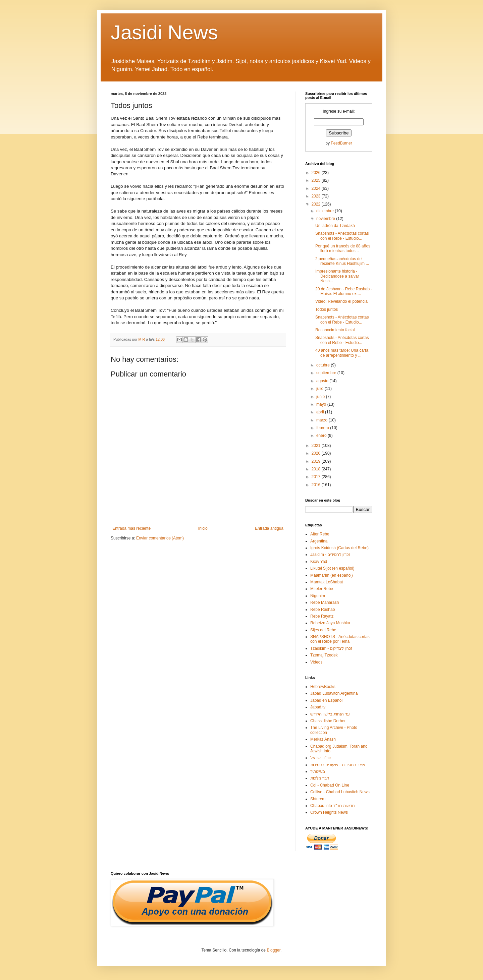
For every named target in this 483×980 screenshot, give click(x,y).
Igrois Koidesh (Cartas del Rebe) (339, 548)
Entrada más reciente (131, 528)
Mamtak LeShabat (327, 582)
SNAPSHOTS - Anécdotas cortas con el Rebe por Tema (340, 639)
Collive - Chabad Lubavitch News (340, 792)
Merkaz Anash (323, 739)
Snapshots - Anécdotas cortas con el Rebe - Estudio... (342, 236)
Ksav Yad (319, 562)
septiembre (327, 373)
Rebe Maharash (325, 602)
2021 (317, 446)
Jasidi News (164, 32)
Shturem (318, 799)
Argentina (319, 541)
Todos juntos (327, 309)
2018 (317, 469)
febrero (323, 428)
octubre (324, 365)
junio (321, 397)
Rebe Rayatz (322, 616)
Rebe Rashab (323, 610)
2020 (317, 453)
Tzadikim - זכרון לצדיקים (331, 648)
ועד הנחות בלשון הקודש (330, 714)
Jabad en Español (326, 700)
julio (320, 389)
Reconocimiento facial (335, 330)
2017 (317, 477)
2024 (317, 188)
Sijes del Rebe (323, 630)
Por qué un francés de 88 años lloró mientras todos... (343, 248)
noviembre (326, 219)
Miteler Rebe (322, 589)
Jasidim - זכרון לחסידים (330, 555)
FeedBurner (341, 143)
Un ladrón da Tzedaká (335, 226)
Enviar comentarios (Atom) (160, 538)
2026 (317, 173)
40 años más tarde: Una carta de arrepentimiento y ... (342, 353)
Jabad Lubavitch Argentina (334, 693)
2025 (317, 180)
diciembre (326, 211)
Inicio (203, 528)
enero (322, 436)
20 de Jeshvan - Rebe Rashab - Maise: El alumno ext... (344, 291)
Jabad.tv (318, 707)
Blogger (274, 950)
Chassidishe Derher (328, 721)
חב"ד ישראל (321, 758)
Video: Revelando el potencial (342, 301)
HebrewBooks (323, 687)
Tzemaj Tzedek (324, 655)
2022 (317, 204)
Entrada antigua (269, 528)
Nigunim (318, 596)
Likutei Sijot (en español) (332, 568)
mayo (322, 404)
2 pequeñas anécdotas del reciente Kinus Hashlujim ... (342, 261)
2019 (317, 461)
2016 (317, 485)
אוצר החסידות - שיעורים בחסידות (338, 765)
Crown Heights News (329, 812)
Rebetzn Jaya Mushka (330, 623)
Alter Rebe (320, 534)
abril (321, 412)
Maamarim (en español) (332, 575)
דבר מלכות (320, 778)
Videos (316, 662)
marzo (323, 420)
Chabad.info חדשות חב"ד (332, 806)
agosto (323, 381)
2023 (317, 196)
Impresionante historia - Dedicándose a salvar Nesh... (337, 276)
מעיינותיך (317, 771)
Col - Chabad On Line (330, 785)
